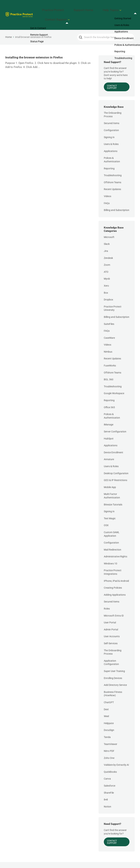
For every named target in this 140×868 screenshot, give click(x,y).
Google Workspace (114, 385)
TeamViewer (110, 736)
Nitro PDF (109, 743)
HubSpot (109, 430)
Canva (107, 770)
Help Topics (100, 8)
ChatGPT (109, 694)
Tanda (107, 729)
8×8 (106, 791)
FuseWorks (110, 357)
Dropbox (108, 291)
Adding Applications (115, 586)
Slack (107, 236)
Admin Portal (111, 621)
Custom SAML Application (112, 526)
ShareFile (109, 784)
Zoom (107, 257)
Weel (106, 708)
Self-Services (111, 635)
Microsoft (109, 229)
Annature (109, 451)
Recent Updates (112, 181)
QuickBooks (110, 763)
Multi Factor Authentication (112, 488)
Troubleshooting (113, 167)
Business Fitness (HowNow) (113, 685)
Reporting (109, 160)
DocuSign (109, 722)
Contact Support (58, 13)
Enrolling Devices (113, 670)
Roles (107, 600)
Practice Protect (55, 8)
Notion (108, 798)
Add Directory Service (115, 677)
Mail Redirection (113, 541)
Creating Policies (113, 579)
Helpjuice (109, 715)
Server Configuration (115, 423)
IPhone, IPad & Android (116, 572)
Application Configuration (111, 654)
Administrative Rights (115, 548)
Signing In (109, 129)
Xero (106, 277)
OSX (106, 517)
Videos (108, 188)
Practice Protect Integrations (113, 564)
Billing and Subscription (117, 202)
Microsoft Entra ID (114, 607)
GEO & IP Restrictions (115, 472)
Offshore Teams (113, 174)
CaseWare (109, 329)
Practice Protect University (113, 300)
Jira (106, 243)
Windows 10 (110, 555)
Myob (107, 270)
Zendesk (108, 250)
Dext (106, 701)
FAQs (107, 195)
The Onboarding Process (113, 106)
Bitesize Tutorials (113, 496)
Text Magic (110, 510)
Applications (111, 143)
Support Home (79, 8)
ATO (106, 263)
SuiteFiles (109, 316)
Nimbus (108, 343)
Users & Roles (111, 136)
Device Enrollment (113, 444)
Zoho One (109, 750)
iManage (109, 416)
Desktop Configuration (116, 465)
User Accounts (112, 628)
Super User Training (114, 663)
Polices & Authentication (112, 151)
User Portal (110, 614)
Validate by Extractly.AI (116, 757)
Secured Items (112, 115)
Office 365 (109, 399)
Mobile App (110, 479)
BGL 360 (109, 371)
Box (106, 284)
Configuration (111, 122)
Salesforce (110, 777)
